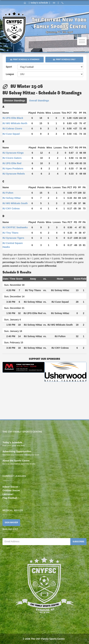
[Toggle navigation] (82, 41)
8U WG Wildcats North (15, 123)
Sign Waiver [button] (11, 523)
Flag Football (10, 498)
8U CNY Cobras (11, 208)
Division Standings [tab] (15, 101)
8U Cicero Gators (12, 158)
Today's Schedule (12, 442)
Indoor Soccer (10, 487)
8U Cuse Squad (11, 134)
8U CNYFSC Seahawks (15, 227)
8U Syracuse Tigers (13, 238)
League (10, 74)
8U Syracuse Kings (13, 153)
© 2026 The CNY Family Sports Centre (44, 639)
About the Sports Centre (16, 461)
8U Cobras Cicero (12, 128)
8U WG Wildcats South (15, 203)
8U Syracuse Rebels (14, 174)
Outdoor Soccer (11, 490)
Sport (9, 67)
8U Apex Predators (13, 168)
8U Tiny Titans (10, 233)
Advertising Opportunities (17, 451)
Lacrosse (8, 494)
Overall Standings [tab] (39, 101)
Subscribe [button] (78, 542)
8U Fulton (8, 193)
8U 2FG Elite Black (13, 118)
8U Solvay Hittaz (12, 198)
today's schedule (39, 3)
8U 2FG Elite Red (12, 163)
